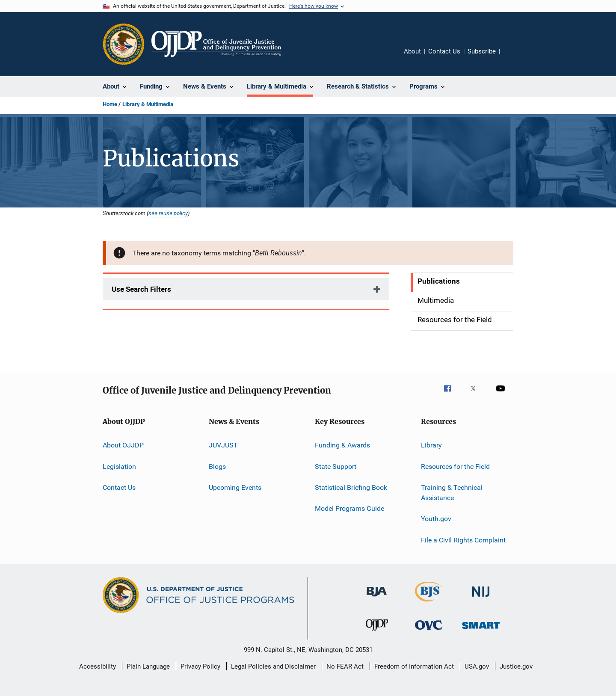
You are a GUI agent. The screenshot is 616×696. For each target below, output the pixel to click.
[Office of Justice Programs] (124, 44)
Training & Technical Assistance (452, 493)
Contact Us (444, 51)
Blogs (217, 466)
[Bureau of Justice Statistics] (429, 603)
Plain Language (148, 666)
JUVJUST (223, 445)
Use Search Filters (141, 289)
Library (431, 445)
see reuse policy (168, 213)
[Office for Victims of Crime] (429, 631)
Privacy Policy (200, 666)
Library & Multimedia (148, 104)
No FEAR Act (345, 666)
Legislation (119, 466)
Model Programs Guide (349, 508)
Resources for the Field (455, 466)
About (412, 51)
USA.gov (477, 666)
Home (110, 104)
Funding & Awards (342, 445)
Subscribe (482, 51)
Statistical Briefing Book (351, 487)
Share (513, 57)
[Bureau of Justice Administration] (377, 598)
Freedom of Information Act (414, 666)
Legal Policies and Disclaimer (273, 666)
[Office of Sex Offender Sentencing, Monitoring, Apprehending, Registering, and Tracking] (481, 630)
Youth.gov (436, 519)
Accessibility (98, 666)
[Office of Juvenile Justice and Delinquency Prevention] (377, 632)
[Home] (216, 44)
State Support (336, 466)
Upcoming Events (235, 487)
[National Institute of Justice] (481, 598)
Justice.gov (516, 666)
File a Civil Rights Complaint (463, 540)
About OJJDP (123, 445)
